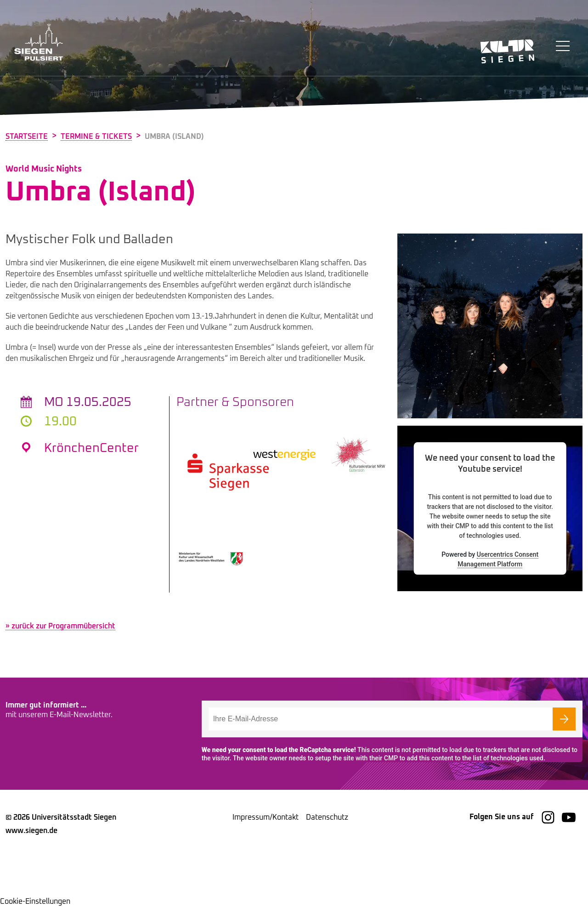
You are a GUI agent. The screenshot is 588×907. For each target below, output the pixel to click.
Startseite (27, 137)
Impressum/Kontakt (266, 817)
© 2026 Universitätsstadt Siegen (61, 817)
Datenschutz (327, 817)
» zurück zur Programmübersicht (60, 626)
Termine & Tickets (96, 137)
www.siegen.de (31, 831)
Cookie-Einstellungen (35, 901)
